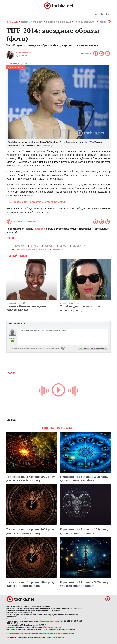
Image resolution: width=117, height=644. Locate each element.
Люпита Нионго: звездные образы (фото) (26, 308)
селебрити (79, 246)
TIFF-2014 (58, 249)
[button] (102, 14)
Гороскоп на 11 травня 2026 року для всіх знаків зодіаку (84, 584)
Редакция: (10, 627)
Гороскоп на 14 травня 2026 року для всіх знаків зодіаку (31, 531)
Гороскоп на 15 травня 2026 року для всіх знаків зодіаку (84, 478)
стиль (34, 246)
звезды (49, 246)
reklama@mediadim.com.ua (49, 621)
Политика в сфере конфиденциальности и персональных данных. (50, 633)
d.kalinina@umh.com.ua (52, 627)
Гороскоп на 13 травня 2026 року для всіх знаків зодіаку (84, 531)
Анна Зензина (24, 53)
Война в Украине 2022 (58, 22)
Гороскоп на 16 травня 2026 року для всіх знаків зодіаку (31, 478)
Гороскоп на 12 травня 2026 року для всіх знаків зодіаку (31, 584)
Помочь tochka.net (32, 22)
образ (63, 246)
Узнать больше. (58, 638)
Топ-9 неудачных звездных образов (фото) (80, 308)
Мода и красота (16, 67)
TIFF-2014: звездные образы (31, 249)
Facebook (39, 229)
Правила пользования (15, 633)
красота (20, 246)
